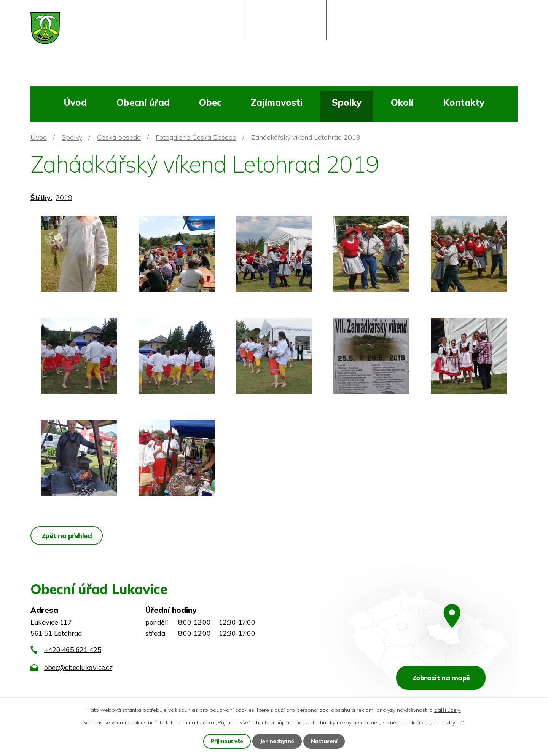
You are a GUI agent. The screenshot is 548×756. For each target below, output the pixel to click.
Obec (210, 102)
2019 (64, 197)
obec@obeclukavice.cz (78, 667)
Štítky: (41, 197)
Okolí (402, 102)
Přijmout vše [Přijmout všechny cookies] (227, 741)
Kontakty (464, 102)
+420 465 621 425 (73, 650)
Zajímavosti (277, 102)
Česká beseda (119, 137)
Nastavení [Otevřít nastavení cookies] (324, 741)
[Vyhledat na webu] (470, 33)
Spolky (347, 102)
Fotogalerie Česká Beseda (196, 137)
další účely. (448, 710)
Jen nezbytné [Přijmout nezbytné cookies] (277, 741)
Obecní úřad (143, 102)
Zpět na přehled (67, 536)
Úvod (75, 102)
